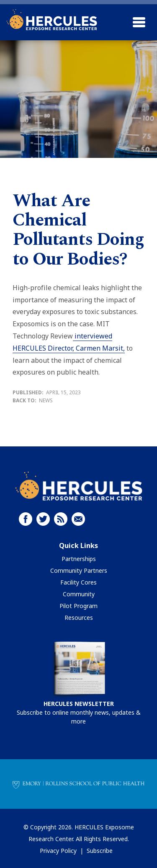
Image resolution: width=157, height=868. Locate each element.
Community (79, 594)
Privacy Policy (58, 851)
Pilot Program (78, 606)
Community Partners (79, 570)
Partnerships (79, 559)
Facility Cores (78, 582)
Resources (79, 618)
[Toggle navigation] (139, 22)
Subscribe (100, 851)
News (46, 400)
